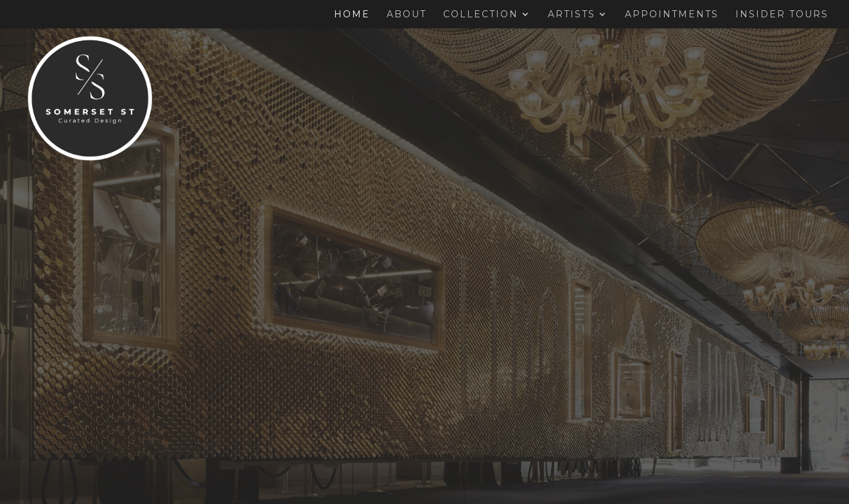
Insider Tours (782, 15)
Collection (481, 15)
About (407, 15)
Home (352, 15)
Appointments (672, 15)
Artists (572, 15)
